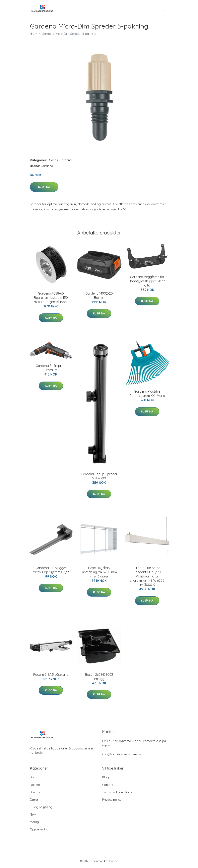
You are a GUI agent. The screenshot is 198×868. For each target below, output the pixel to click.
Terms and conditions (117, 792)
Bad (33, 777)
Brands (53, 160)
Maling (34, 822)
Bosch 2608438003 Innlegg (99, 677)
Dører (34, 800)
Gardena (65, 160)
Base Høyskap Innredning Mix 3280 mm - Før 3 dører (99, 572)
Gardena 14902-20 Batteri (99, 295)
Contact (108, 785)
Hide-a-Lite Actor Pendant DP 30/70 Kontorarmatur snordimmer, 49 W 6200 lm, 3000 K (147, 576)
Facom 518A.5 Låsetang (51, 675)
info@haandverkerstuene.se (122, 754)
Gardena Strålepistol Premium (51, 368)
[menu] (165, 9)
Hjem (34, 34)
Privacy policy (112, 800)
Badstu (35, 785)
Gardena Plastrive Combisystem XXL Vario (147, 394)
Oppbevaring (39, 829)
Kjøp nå (44, 187)
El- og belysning (41, 807)
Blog (105, 777)
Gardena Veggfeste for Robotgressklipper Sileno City (147, 281)
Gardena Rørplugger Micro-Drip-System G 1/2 (51, 570)
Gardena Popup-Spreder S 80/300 (99, 476)
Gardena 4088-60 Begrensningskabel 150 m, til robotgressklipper (51, 298)
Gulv (33, 814)
